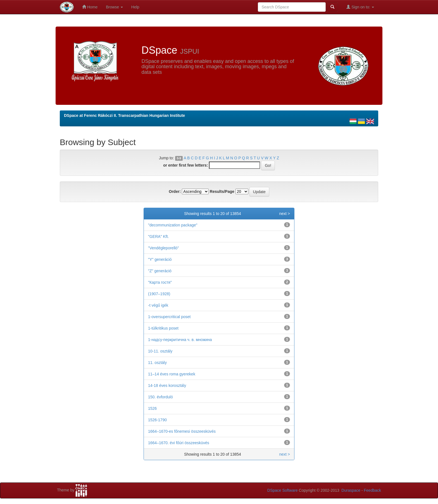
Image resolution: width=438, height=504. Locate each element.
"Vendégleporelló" (163, 248)
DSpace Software (283, 490)
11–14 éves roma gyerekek (172, 374)
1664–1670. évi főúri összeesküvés (179, 443)
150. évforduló (160, 397)
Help (135, 7)
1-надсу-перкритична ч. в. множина (180, 340)
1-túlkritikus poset (163, 328)
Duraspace (351, 490)
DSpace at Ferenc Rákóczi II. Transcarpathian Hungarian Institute (124, 115)
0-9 (179, 158)
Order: (175, 191)
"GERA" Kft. (159, 236)
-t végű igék (158, 305)
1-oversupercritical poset (169, 317)
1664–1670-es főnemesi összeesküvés (182, 431)
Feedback (372, 490)
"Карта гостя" (160, 282)
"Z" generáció (160, 271)
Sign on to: (360, 7)
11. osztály (157, 363)
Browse (114, 7)
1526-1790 (157, 420)
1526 (152, 408)
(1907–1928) (159, 294)
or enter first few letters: (185, 165)
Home (90, 7)
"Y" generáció (160, 259)
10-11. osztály (160, 351)
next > (285, 214)
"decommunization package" (173, 225)
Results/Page (222, 191)
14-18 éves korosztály (167, 385)
